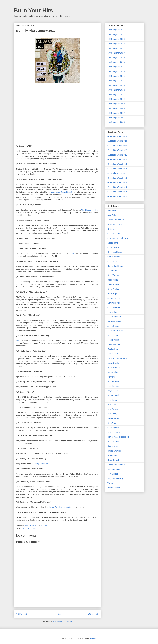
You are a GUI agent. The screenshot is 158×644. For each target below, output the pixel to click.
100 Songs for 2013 (116, 85)
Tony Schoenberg (115, 478)
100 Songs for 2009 (116, 104)
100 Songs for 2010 (116, 99)
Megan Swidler (114, 395)
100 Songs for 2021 (116, 48)
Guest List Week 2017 (117, 173)
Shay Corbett (113, 460)
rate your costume (42, 464)
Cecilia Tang (113, 243)
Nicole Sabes (113, 418)
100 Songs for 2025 (116, 30)
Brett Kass (112, 229)
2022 (25, 528)
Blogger (93, 638)
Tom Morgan (113, 474)
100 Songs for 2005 (116, 122)
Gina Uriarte (113, 312)
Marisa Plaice (113, 372)
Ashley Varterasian (116, 220)
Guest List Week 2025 (117, 136)
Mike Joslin (112, 405)
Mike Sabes (113, 409)
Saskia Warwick (114, 451)
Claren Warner (114, 257)
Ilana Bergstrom (114, 317)
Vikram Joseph (114, 488)
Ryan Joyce (113, 446)
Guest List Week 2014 (117, 187)
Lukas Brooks (113, 363)
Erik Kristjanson (114, 294)
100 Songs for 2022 (116, 44)
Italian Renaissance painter (61, 507)
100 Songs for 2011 (116, 95)
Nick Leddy (112, 414)
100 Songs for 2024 (116, 34)
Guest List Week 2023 (117, 146)
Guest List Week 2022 (117, 150)
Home (58, 614)
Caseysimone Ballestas (118, 238)
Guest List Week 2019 (117, 164)
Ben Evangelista (114, 224)
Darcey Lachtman (115, 266)
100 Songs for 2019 (116, 57)
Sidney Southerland (116, 465)
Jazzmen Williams (115, 331)
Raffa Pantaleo (114, 432)
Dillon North (113, 280)
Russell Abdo (113, 442)
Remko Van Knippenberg (118, 437)
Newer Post (22, 614)
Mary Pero (112, 377)
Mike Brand (112, 400)
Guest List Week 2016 (117, 178)
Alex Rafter (112, 215)
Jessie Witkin (113, 340)
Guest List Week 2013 (117, 192)
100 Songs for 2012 (116, 90)
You (18, 341)
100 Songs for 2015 (116, 76)
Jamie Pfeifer (113, 326)
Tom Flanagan (114, 469)
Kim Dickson (113, 349)
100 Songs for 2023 (116, 39)
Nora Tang (112, 423)
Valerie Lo (112, 483)
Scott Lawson (113, 455)
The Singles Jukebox (90, 210)
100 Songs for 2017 (116, 67)
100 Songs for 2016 (116, 71)
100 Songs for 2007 (116, 113)
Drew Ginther (113, 289)
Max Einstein (113, 386)
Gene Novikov (114, 308)
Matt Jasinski (113, 382)
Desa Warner (113, 275)
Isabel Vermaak (114, 321)
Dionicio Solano (114, 284)
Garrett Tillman (114, 303)
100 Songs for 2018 (116, 62)
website (72, 254)
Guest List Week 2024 (117, 141)
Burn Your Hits (33, 10)
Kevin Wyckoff (114, 344)
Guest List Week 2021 (117, 155)
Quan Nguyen (113, 428)
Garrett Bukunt (114, 298)
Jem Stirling (113, 335)
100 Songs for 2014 (116, 81)
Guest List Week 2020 (117, 159)
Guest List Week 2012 (117, 196)
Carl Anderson (114, 234)
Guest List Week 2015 (117, 182)
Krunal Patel (113, 354)
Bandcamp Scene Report (61, 192)
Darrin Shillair (113, 271)
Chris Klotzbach (114, 247)
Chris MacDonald (115, 252)
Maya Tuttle (112, 391)
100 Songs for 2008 (116, 108)
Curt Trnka (112, 261)
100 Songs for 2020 (116, 53)
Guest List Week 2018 (117, 169)
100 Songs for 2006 (116, 118)
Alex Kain (112, 210)
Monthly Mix (32, 528)
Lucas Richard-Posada (117, 358)
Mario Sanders (114, 368)
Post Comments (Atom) (63, 621)
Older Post (93, 614)
